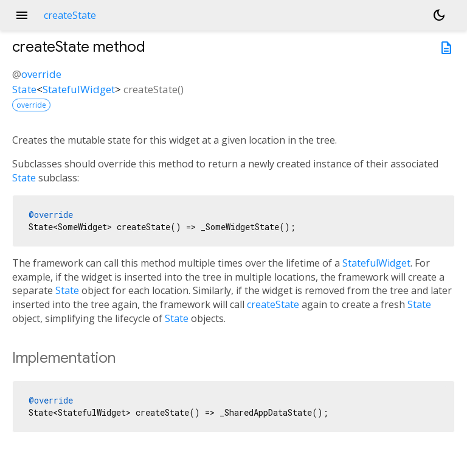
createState (273, 304)
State (24, 89)
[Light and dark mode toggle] (439, 15)
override (41, 74)
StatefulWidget (79, 89)
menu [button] (22, 15)
